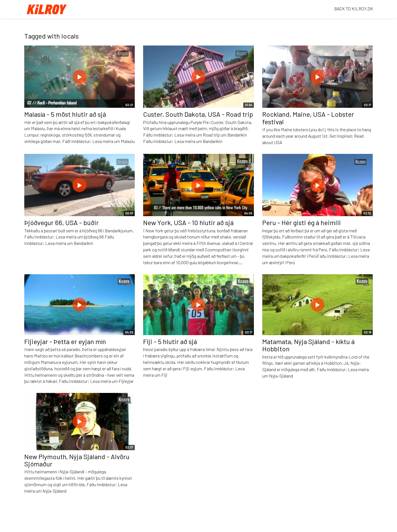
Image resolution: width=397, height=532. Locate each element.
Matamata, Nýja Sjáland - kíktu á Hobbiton (308, 345)
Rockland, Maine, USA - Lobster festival (308, 118)
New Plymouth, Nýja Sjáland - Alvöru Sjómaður (77, 460)
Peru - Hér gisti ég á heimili (302, 222)
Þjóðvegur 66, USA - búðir (62, 222)
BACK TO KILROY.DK (354, 9)
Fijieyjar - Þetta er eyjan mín (65, 341)
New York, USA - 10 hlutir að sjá (188, 222)
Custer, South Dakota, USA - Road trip (198, 114)
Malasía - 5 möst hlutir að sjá (65, 114)
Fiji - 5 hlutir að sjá (170, 341)
